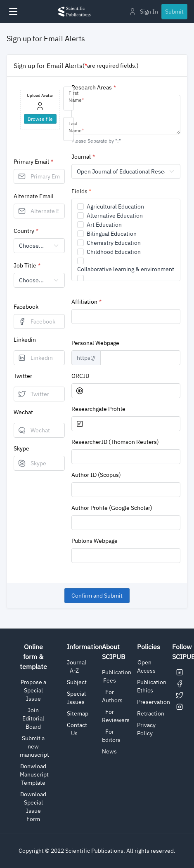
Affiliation (84, 302)
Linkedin (25, 340)
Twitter (23, 376)
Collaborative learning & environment (126, 269)
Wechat (23, 412)
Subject (77, 682)
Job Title (25, 265)
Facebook (26, 307)
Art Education (104, 225)
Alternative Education (115, 216)
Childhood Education (114, 252)
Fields (81, 191)
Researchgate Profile (98, 409)
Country (24, 231)
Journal (81, 157)
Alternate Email (34, 196)
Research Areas (92, 87)
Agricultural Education (115, 206)
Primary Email (31, 162)
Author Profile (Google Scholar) (112, 508)
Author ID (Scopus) (96, 475)
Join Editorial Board (33, 718)
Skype (21, 448)
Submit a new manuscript (34, 746)
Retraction (151, 713)
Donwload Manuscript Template (34, 774)
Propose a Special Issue (33, 690)
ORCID (80, 376)
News (109, 751)
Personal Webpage (95, 343)
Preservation (154, 702)
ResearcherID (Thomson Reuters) (115, 442)
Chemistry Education (114, 243)
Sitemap (78, 713)
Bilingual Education (112, 234)
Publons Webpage (95, 541)
